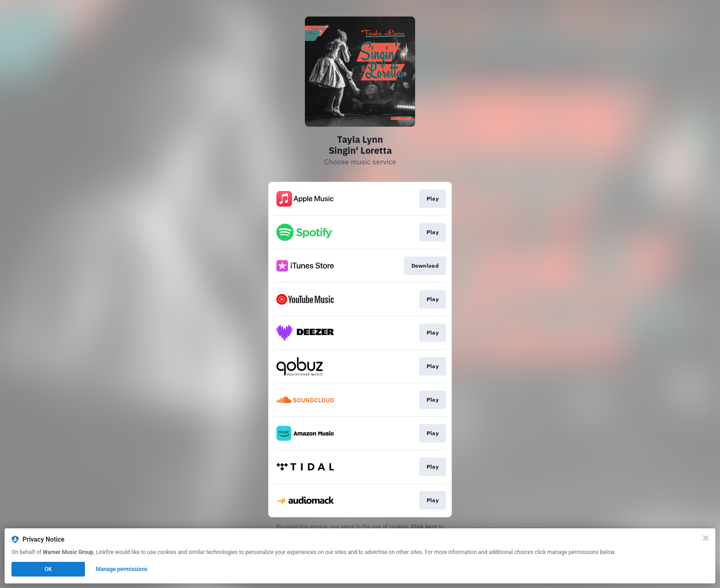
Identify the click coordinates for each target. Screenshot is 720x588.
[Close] (706, 538)
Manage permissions (122, 569)
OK (48, 569)
